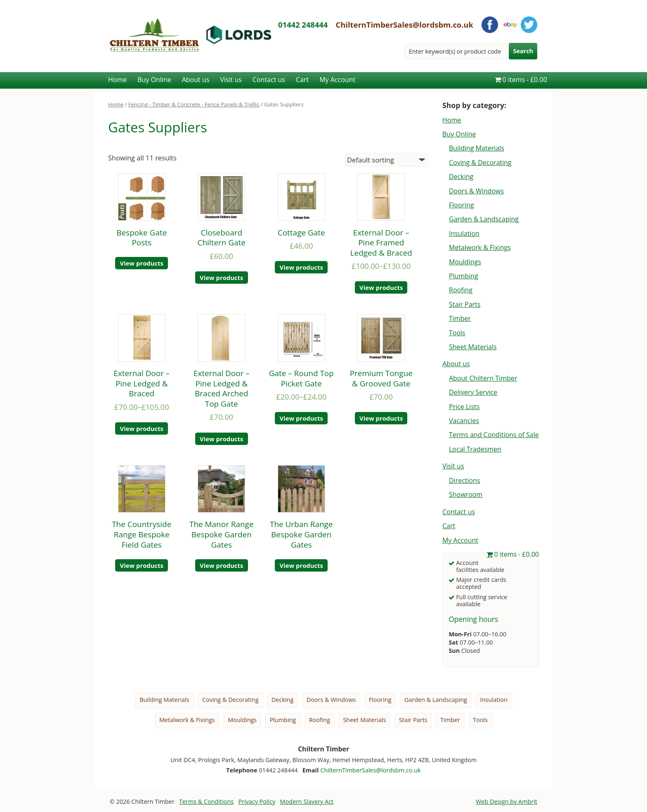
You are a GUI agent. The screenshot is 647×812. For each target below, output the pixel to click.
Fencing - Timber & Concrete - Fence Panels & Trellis (194, 104)
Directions (465, 480)
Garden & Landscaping (484, 219)
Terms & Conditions (206, 801)
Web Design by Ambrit (507, 801)
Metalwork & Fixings (480, 247)
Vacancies (464, 421)
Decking (461, 177)
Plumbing (464, 276)
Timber (460, 318)
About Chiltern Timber (483, 378)
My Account (337, 80)
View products (142, 263)
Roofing (461, 290)
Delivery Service (473, 392)
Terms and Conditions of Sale (494, 435)
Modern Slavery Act (307, 801)
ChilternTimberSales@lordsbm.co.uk (405, 25)
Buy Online (154, 80)
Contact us (269, 80)
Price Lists (464, 407)
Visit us (231, 80)
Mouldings (465, 262)
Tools (457, 333)
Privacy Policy (257, 801)
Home (117, 80)
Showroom (466, 494)
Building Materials (477, 148)
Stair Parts (465, 304)
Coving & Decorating (480, 162)
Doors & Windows (476, 191)
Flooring (462, 205)
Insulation (464, 233)
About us (196, 80)
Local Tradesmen (475, 449)
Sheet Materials (473, 347)
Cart (302, 80)
